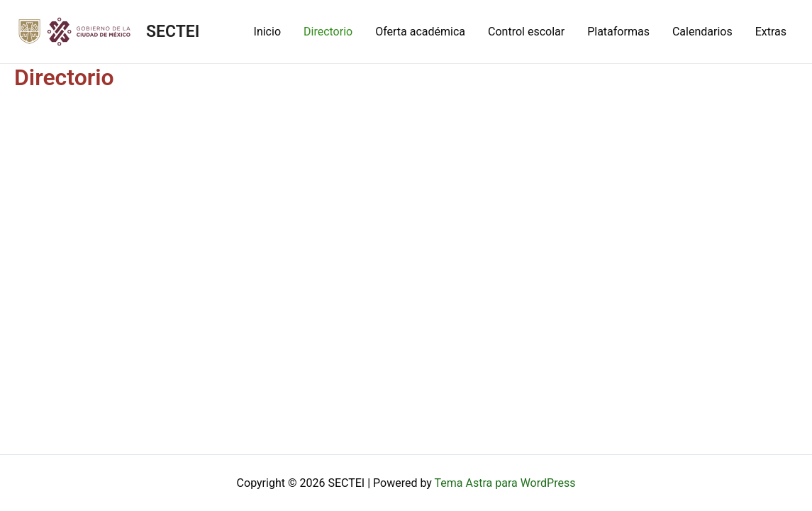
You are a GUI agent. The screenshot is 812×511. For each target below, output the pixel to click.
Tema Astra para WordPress (505, 483)
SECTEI (173, 32)
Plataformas (618, 32)
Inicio (267, 32)
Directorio (328, 32)
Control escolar (526, 32)
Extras (771, 32)
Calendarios (702, 32)
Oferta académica (420, 32)
